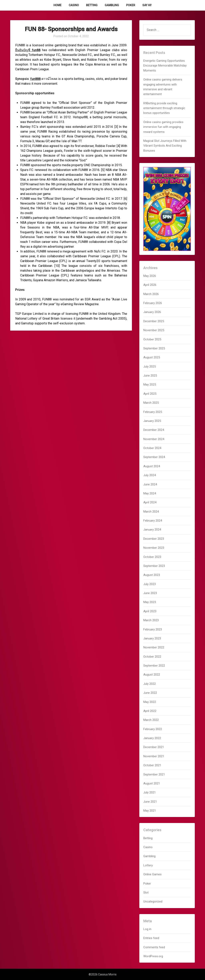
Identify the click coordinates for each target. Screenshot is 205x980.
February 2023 (153, 629)
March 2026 (151, 294)
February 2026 (153, 303)
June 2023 (150, 593)
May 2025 (150, 385)
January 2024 (152, 530)
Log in (147, 929)
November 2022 (154, 647)
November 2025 (154, 330)
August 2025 (152, 357)
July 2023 (150, 584)
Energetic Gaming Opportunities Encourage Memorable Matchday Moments (165, 66)
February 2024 (153, 521)
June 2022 (150, 693)
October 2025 (152, 339)
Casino (74, 5)
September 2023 (154, 566)
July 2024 (150, 475)
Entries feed (151, 938)
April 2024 (150, 502)
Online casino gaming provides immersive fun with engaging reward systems (163, 127)
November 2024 (154, 439)
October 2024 (152, 448)
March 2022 (151, 720)
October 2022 (152, 657)
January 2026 (152, 312)
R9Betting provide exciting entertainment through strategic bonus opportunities (164, 108)
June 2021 (150, 802)
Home (57, 5)
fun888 (35, 79)
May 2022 (150, 702)
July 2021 (150, 792)
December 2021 (154, 747)
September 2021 (154, 774)
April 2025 (150, 394)
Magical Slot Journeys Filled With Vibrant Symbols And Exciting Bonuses (165, 146)
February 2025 (153, 412)
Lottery (148, 865)
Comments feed (154, 947)
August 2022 (152, 675)
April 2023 (150, 611)
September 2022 (154, 666)
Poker (131, 5)
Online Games (152, 874)
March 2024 (151, 512)
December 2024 (154, 430)
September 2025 (154, 348)
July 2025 (150, 367)
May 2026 (150, 276)
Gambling (112, 5)
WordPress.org (153, 956)
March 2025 (151, 403)
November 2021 (154, 756)
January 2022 (152, 738)
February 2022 (153, 729)
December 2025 (154, 321)
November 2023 (154, 548)
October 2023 (152, 557)
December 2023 (154, 539)
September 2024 (154, 457)
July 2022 (150, 684)
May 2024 (150, 493)
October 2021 (152, 765)
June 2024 (150, 484)
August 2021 (152, 783)
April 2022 (150, 711)
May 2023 (150, 602)
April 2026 (150, 285)
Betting (92, 5)
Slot (146, 893)
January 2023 (152, 638)
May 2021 (150, 811)
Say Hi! (147, 5)
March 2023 (151, 620)
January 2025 (152, 421)
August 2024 (152, 466)
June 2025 (150, 376)
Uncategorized (153, 901)
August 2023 (152, 575)
